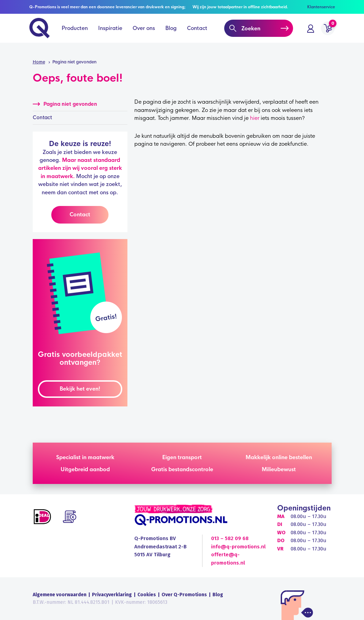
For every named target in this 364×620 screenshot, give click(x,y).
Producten (75, 34)
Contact (198, 34)
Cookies (147, 595)
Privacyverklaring (112, 595)
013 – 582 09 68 (230, 538)
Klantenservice (321, 7)
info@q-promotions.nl (238, 547)
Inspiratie (111, 34)
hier (255, 118)
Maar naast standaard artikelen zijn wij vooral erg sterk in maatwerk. (80, 168)
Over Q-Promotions (184, 595)
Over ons (144, 34)
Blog (172, 34)
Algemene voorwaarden (60, 595)
